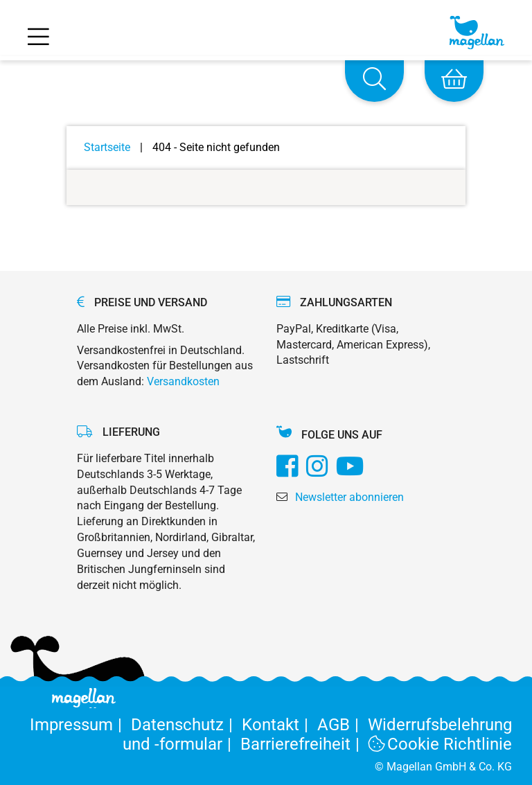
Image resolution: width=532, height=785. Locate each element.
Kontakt (280, 725)
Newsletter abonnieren (349, 497)
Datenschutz (186, 725)
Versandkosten (183, 381)
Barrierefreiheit (304, 744)
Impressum (80, 725)
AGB (343, 725)
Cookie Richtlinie (441, 744)
